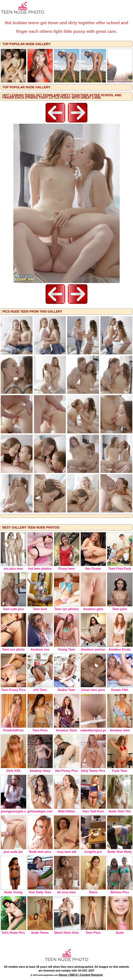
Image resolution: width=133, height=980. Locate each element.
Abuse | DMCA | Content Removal (81, 975)
